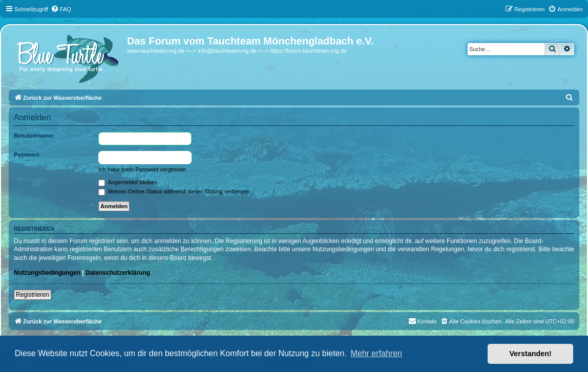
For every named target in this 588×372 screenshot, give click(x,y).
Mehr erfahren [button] (376, 353)
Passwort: (27, 155)
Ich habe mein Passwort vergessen (142, 169)
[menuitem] (61, 9)
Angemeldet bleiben (128, 182)
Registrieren (33, 295)
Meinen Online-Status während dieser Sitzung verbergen (174, 191)
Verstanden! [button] (531, 354)
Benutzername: (34, 136)
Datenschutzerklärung (118, 273)
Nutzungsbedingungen (47, 273)
